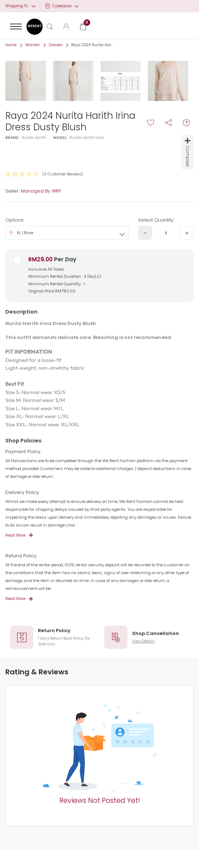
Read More (15, 535)
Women (33, 45)
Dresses (55, 45)
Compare (188, 152)
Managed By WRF (41, 191)
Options (14, 220)
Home (11, 45)
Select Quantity (156, 220)
